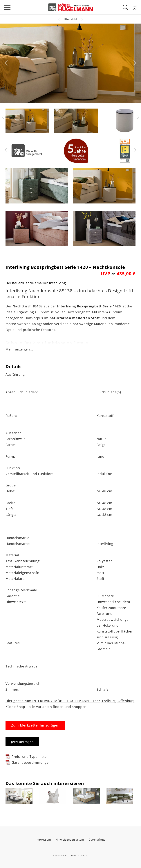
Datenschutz (97, 839)
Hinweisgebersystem (70, 839)
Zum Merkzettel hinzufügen (35, 725)
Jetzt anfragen (22, 742)
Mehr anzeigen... (19, 349)
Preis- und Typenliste (26, 756)
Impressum (43, 839)
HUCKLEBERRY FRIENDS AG (75, 856)
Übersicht (70, 19)
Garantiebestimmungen (28, 762)
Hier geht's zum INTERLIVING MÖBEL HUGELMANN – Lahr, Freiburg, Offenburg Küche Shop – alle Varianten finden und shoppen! (70, 704)
